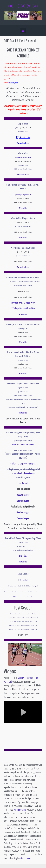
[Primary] (23, 31)
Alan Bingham (13, 83)
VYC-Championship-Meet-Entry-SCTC (23, 463)
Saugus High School (24, 157)
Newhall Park (24, 580)
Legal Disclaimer (20, 810)
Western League (23, 512)
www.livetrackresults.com (24, 473)
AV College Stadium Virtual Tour (23, 308)
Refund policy (26, 858)
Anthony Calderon (25, 678)
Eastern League (23, 518)
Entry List (23, 556)
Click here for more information (23, 597)
